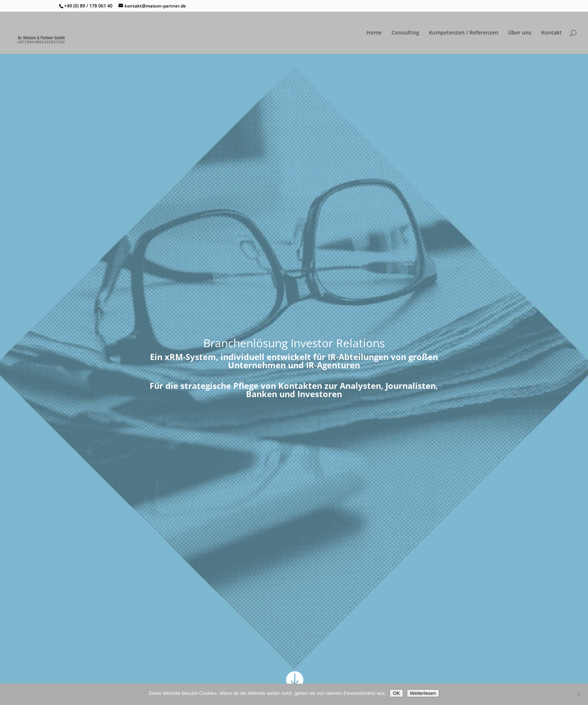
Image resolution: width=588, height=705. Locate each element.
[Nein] (579, 694)
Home (374, 33)
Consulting (405, 33)
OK (396, 693)
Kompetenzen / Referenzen (464, 33)
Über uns (520, 33)
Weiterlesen (423, 693)
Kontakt (551, 33)
